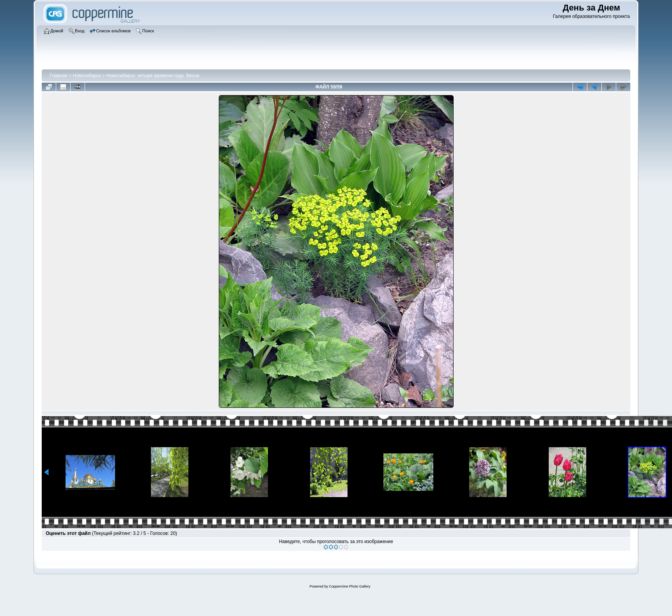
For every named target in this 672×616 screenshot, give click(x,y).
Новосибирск (87, 76)
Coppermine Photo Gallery (349, 586)
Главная (59, 76)
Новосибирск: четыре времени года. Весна (153, 76)
